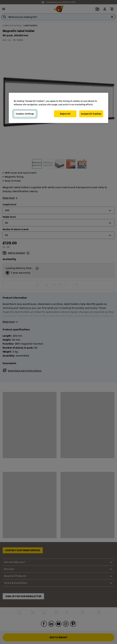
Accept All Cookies (91, 114)
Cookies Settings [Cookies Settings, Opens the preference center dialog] (25, 114)
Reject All (65, 114)
